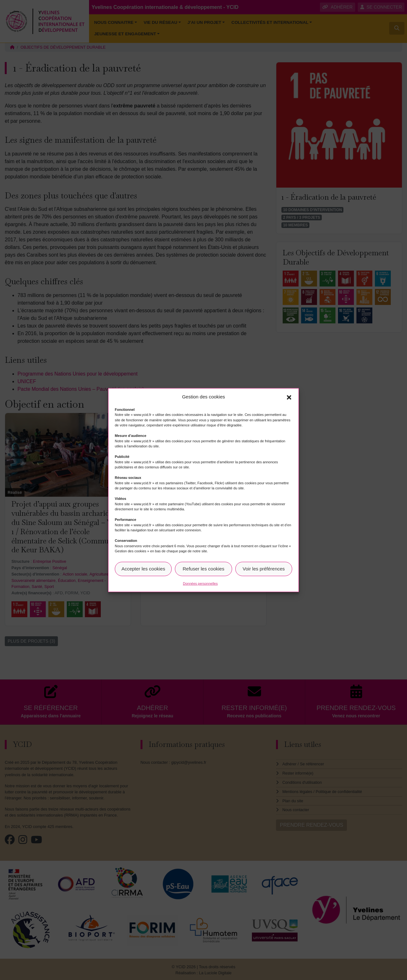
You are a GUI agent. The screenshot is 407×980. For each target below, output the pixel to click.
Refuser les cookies (204, 569)
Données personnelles (200, 583)
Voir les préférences (264, 569)
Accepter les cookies (143, 569)
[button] (289, 397)
